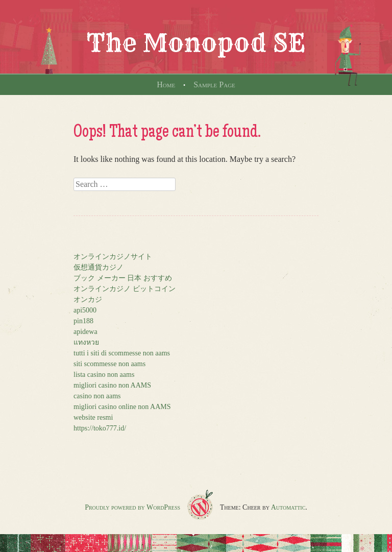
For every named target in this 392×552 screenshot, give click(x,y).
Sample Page (214, 85)
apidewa (85, 332)
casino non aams (97, 396)
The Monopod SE (196, 43)
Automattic (288, 507)
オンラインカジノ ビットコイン (125, 289)
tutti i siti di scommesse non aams (122, 353)
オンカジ (88, 299)
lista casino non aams (104, 375)
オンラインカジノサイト (113, 257)
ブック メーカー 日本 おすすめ (123, 278)
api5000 (85, 310)
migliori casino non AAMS (112, 385)
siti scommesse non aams (109, 364)
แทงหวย (86, 342)
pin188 (83, 321)
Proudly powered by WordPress (132, 507)
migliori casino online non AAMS (122, 407)
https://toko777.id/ (100, 428)
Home (166, 85)
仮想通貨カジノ (99, 267)
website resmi (93, 417)
